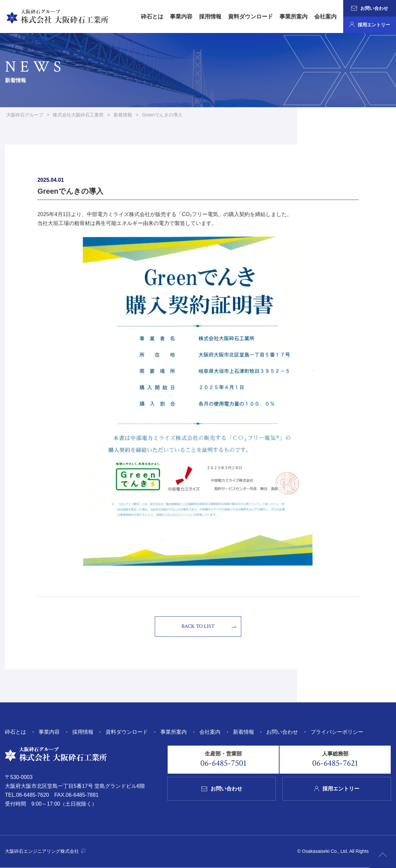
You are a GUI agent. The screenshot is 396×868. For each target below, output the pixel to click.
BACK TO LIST (198, 627)
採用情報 (210, 17)
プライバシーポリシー (337, 732)
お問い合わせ (370, 8)
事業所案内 (294, 17)
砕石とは (152, 17)
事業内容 (181, 17)
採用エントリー (370, 25)
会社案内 (325, 17)
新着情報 (244, 732)
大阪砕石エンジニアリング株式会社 (45, 852)
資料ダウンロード (250, 17)
